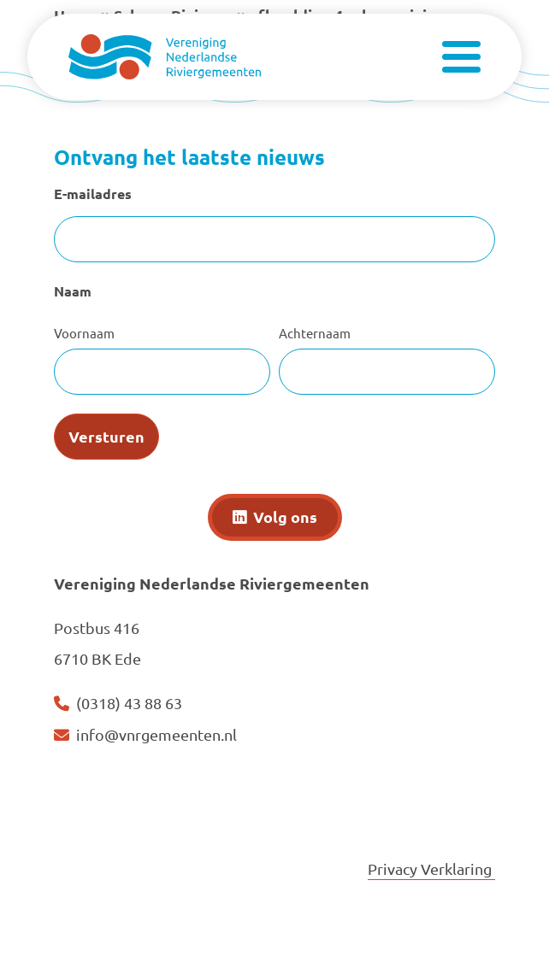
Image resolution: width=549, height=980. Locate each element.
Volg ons (285, 516)
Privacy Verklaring (431, 869)
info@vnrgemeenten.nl (156, 734)
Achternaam (315, 333)
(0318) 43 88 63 (129, 703)
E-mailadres (93, 194)
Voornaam (84, 333)
